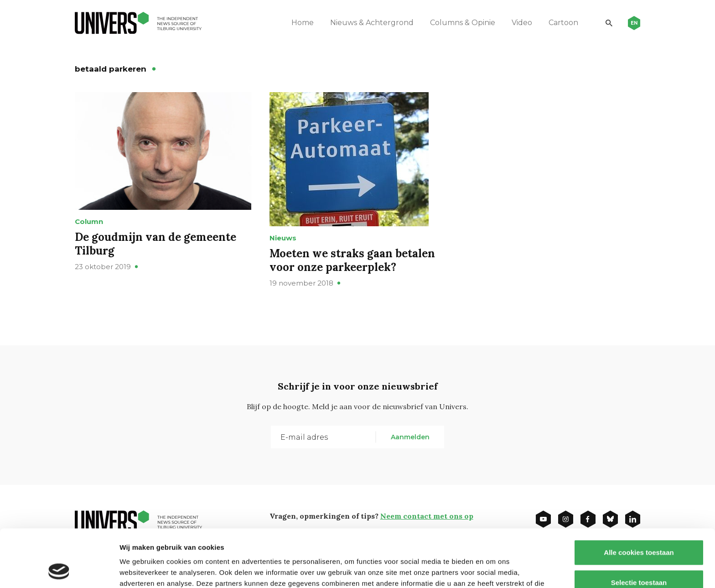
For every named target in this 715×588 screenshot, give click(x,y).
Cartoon (563, 23)
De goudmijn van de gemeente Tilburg (155, 244)
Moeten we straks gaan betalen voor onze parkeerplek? (352, 260)
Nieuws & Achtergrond (372, 23)
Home (303, 23)
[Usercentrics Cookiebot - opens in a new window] (59, 570)
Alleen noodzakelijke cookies (639, 558)
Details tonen (493, 570)
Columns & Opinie (463, 23)
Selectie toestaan (639, 528)
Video (522, 23)
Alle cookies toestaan (639, 498)
